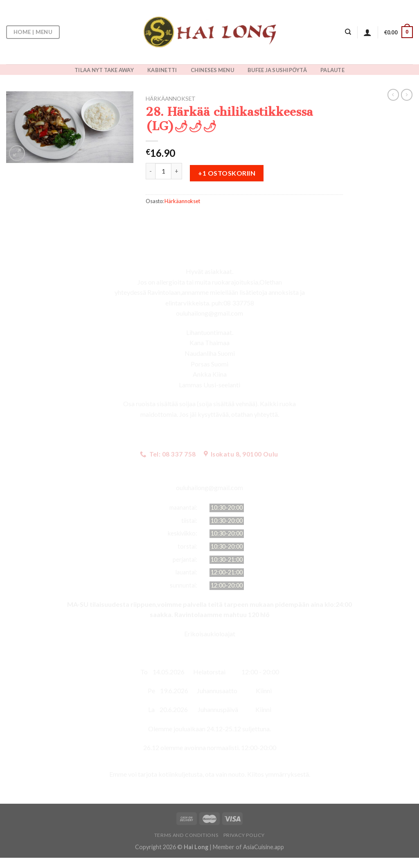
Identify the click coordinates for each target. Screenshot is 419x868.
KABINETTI (162, 70)
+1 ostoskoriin (227, 173)
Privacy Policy (244, 835)
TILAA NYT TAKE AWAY (104, 70)
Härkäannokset (171, 99)
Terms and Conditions (186, 835)
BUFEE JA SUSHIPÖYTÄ (277, 70)
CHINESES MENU (212, 70)
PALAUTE (332, 70)
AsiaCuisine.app (264, 847)
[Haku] (348, 32)
